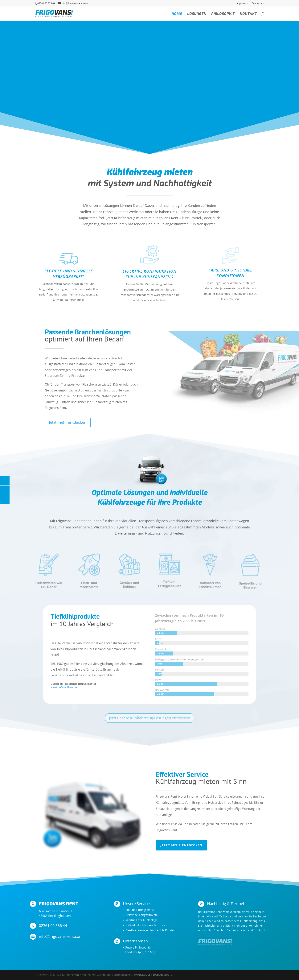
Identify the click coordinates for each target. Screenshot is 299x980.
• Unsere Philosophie (137, 947)
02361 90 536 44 (46, 3)
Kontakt (248, 14)
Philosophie (223, 14)
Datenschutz (258, 3)
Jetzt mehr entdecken (68, 422)
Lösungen (197, 14)
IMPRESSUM (142, 975)
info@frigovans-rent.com (61, 936)
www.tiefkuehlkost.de (64, 687)
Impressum (242, 3)
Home (177, 14)
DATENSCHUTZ (163, 975)
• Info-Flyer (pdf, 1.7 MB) (139, 952)
